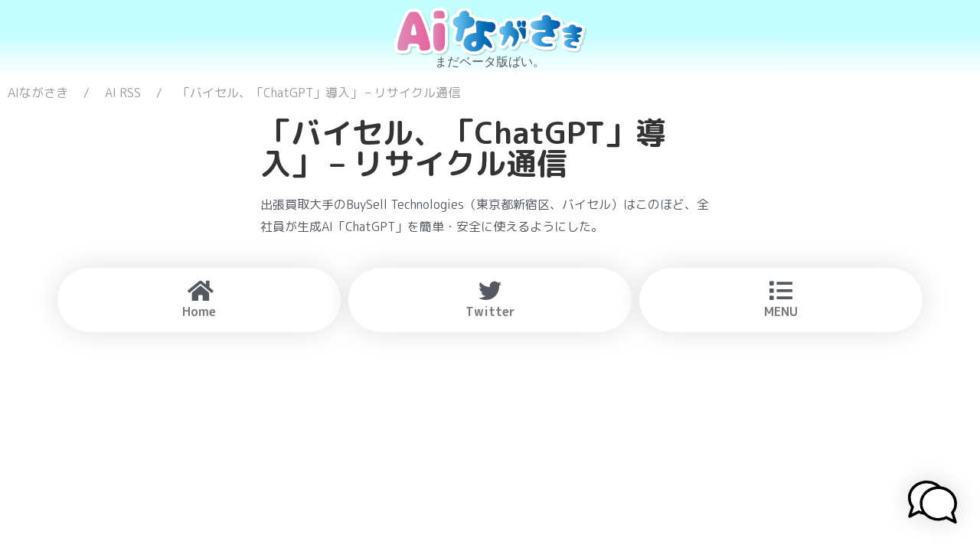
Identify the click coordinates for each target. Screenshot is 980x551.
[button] (933, 504)
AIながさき (38, 93)
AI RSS (123, 93)
